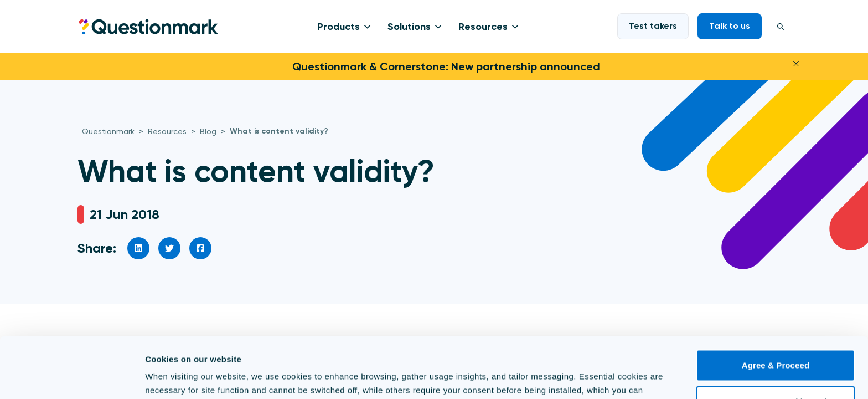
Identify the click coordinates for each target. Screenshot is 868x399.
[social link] (138, 248)
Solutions (409, 27)
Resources (483, 27)
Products (339, 27)
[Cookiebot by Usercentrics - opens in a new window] (72, 377)
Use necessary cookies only (776, 344)
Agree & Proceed (776, 308)
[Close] (796, 63)
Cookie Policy (607, 347)
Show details (171, 377)
